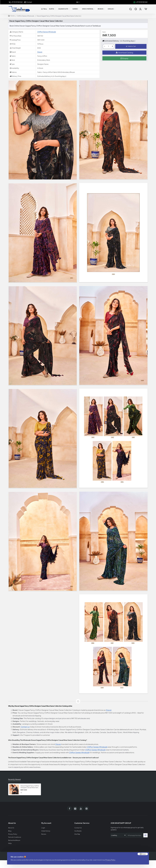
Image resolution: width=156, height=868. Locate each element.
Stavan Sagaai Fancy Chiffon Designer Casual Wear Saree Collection (30, 787)
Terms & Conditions (15, 837)
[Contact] (28, 2)
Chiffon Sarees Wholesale (26, 16)
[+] (113, 46)
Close (144, 854)
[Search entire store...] (131, 9)
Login (43, 828)
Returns (44, 834)
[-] (104, 46)
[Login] (136, 9)
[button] (131, 46)
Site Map (77, 834)
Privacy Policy (110, 860)
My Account (46, 823)
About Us (11, 828)
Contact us (25, 727)
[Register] (141, 9)
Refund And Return (14, 840)
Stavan (40, 52)
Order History (46, 831)
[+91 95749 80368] (16, 2)
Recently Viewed (14, 779)
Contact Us (78, 828)
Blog (10, 831)
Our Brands (78, 831)
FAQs (10, 843)
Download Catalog (124, 53)
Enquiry (124, 58)
